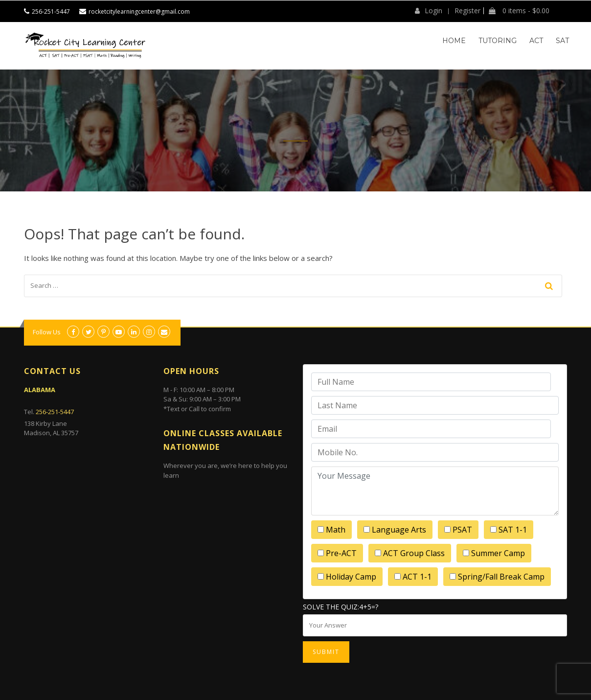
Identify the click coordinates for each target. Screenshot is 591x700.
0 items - (519, 11)
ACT (536, 41)
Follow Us (47, 332)
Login (429, 11)
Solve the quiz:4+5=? (341, 607)
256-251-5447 (51, 12)
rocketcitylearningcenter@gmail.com (139, 12)
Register (467, 11)
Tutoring (498, 41)
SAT (562, 41)
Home (454, 41)
